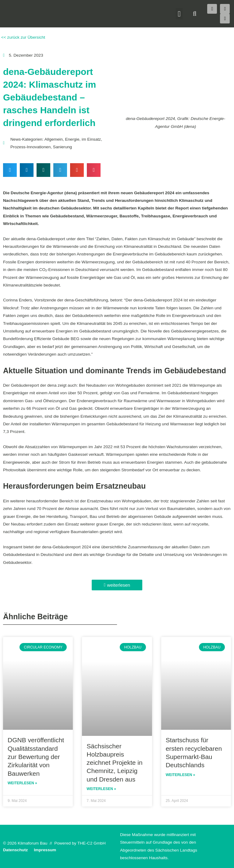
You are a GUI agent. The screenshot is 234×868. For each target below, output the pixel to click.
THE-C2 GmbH (92, 843)
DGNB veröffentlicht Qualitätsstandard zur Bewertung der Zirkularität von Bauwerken (36, 757)
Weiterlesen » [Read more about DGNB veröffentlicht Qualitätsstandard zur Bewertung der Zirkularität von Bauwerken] (22, 783)
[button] (179, 14)
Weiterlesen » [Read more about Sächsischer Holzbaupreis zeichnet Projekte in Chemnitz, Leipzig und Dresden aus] (101, 789)
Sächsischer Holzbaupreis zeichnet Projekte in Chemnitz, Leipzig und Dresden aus (114, 763)
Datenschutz (15, 850)
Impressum (45, 850)
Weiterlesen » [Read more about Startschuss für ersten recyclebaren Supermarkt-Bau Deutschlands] (181, 775)
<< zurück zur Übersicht (23, 37)
